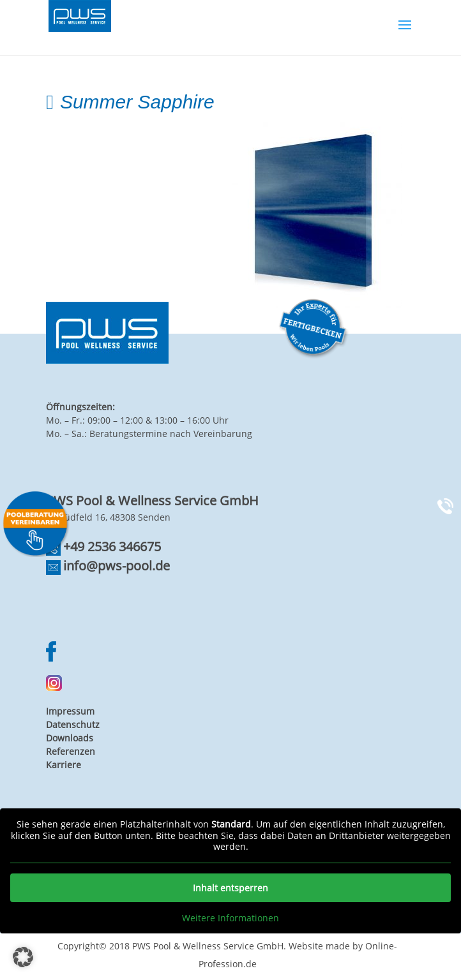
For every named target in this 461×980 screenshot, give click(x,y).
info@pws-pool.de (117, 566)
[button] (23, 957)
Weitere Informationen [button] (230, 918)
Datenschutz (73, 724)
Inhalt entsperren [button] (230, 888)
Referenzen (71, 751)
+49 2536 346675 (112, 546)
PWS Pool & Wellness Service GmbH (208, 946)
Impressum (70, 711)
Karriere (64, 765)
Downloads (70, 738)
